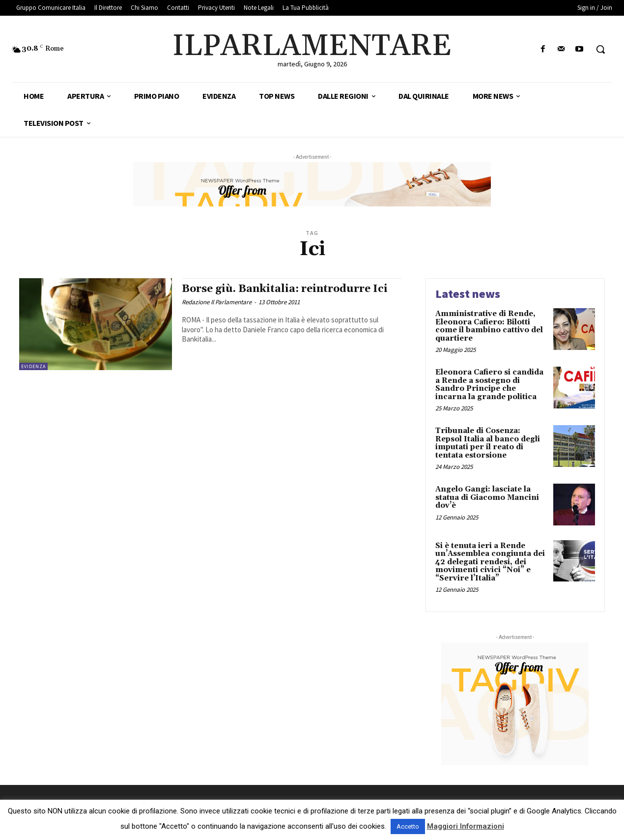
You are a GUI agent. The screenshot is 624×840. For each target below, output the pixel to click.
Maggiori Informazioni (466, 826)
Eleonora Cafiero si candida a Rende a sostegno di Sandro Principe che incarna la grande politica (489, 385)
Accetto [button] (408, 826)
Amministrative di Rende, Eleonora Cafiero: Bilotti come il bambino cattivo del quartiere (489, 326)
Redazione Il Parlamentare (217, 302)
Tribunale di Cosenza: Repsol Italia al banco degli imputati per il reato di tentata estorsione (488, 443)
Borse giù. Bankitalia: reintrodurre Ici (285, 289)
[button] (600, 49)
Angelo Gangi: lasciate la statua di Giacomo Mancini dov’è (487, 497)
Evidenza (33, 366)
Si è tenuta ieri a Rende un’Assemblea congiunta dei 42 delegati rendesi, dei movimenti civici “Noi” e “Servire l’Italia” (490, 562)
